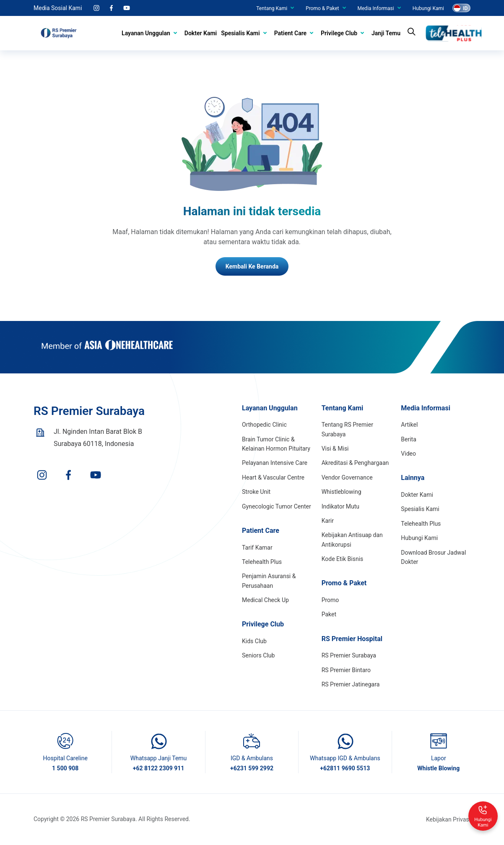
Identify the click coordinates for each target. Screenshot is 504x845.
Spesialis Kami (240, 33)
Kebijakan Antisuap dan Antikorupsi (352, 540)
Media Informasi (376, 8)
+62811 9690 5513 (345, 768)
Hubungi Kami (428, 8)
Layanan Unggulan (146, 33)
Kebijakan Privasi (448, 819)
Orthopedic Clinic (264, 425)
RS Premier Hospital (352, 639)
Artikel (409, 425)
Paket (329, 614)
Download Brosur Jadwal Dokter (433, 557)
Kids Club (254, 641)
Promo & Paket (322, 8)
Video (408, 454)
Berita (409, 439)
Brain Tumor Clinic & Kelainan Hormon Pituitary (276, 444)
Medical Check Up (265, 600)
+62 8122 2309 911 (159, 768)
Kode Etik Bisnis (343, 559)
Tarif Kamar (257, 548)
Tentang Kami (272, 8)
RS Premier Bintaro (346, 670)
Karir (328, 521)
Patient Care (290, 33)
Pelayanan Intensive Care (275, 463)
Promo (330, 600)
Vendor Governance (347, 477)
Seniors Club (258, 655)
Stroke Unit (256, 492)
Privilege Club (339, 33)
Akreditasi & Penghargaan (355, 463)
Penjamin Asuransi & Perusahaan (269, 581)
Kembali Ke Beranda (252, 266)
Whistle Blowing (438, 768)
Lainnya (413, 478)
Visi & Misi (335, 449)
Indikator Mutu (340, 506)
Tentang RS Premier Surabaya (347, 429)
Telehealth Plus (262, 562)
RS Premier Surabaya (349, 655)
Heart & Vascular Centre (273, 477)
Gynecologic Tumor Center (277, 506)
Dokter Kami (201, 33)
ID (465, 8)
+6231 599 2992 (252, 768)
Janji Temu (386, 33)
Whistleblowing (342, 492)
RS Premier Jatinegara (351, 684)
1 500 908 (65, 768)
